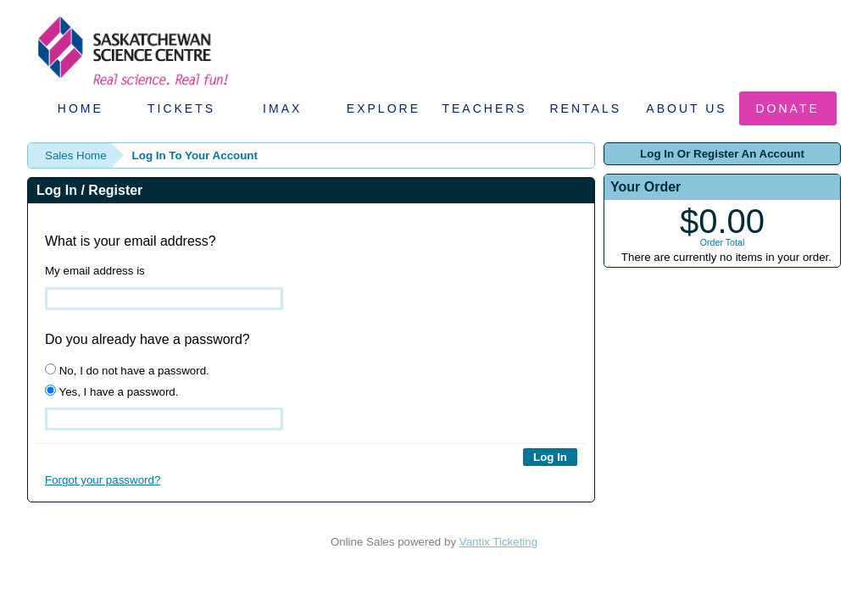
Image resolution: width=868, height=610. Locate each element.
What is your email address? (131, 241)
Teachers (484, 108)
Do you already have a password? (147, 339)
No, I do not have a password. (127, 370)
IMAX (282, 108)
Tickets (181, 108)
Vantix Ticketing (498, 542)
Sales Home (76, 155)
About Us (686, 108)
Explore (384, 108)
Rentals (586, 108)
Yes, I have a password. (111, 391)
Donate (788, 108)
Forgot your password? (103, 480)
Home (81, 108)
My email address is (95, 271)
